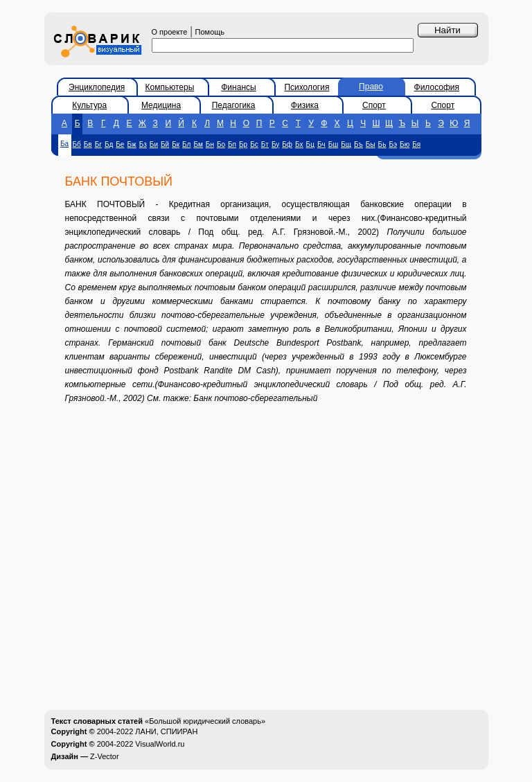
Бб (77, 144)
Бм (198, 144)
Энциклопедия (97, 87)
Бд (109, 144)
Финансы (238, 87)
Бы (371, 144)
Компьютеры (170, 87)
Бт (265, 144)
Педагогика (234, 105)
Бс (254, 144)
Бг (98, 144)
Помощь (210, 32)
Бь (382, 144)
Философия (437, 87)
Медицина (161, 105)
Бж (131, 144)
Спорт (374, 105)
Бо (221, 144)
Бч (321, 144)
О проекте (170, 32)
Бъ (358, 144)
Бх (299, 144)
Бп (232, 144)
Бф (287, 144)
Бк (176, 144)
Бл (186, 144)
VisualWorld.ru (160, 744)
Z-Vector (105, 756)
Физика (305, 105)
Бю (405, 144)
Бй (165, 144)
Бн (210, 144)
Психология (307, 87)
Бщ (346, 144)
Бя (416, 144)
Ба (64, 144)
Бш (334, 144)
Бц (310, 144)
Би (154, 144)
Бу (275, 144)
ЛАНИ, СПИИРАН (166, 731)
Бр (243, 144)
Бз (143, 144)
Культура (89, 105)
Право (371, 87)
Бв (88, 144)
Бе (120, 144)
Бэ (393, 144)
